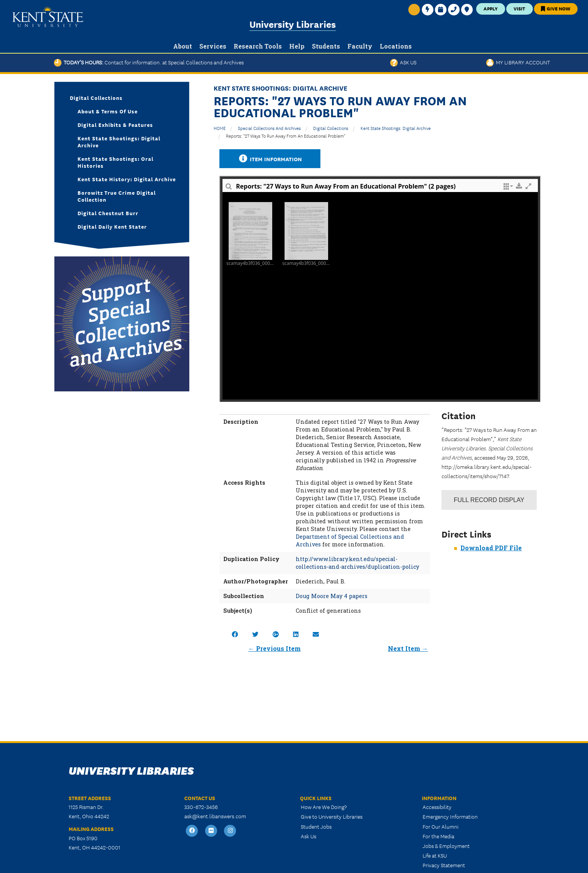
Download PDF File (491, 548)
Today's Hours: (149, 62)
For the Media (438, 836)
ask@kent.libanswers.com (215, 816)
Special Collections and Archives (269, 128)
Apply (491, 8)
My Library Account (518, 62)
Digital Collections (331, 128)
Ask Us (403, 62)
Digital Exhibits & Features (115, 125)
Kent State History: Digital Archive (127, 179)
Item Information (270, 159)
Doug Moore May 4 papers (332, 596)
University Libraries (293, 24)
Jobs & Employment (446, 846)
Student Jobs (316, 826)
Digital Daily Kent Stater (112, 226)
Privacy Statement (444, 865)
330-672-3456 (201, 807)
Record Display (489, 500)
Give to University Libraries (332, 816)
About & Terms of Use (108, 111)
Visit (519, 8)
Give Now (556, 8)
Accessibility (437, 807)
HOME (220, 128)
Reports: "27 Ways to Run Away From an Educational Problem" (286, 136)
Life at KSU (435, 855)
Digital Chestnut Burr (108, 213)
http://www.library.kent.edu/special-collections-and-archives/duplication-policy (357, 563)
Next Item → (408, 648)
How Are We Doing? (324, 807)
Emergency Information (450, 816)
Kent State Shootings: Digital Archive (396, 128)
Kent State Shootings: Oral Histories (115, 162)
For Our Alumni (441, 826)
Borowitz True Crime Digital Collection (117, 196)
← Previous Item (275, 648)
